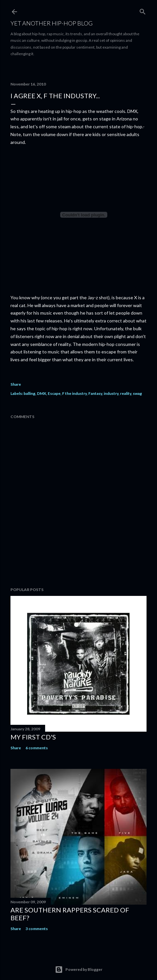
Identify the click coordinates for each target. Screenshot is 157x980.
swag (137, 393)
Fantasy (95, 393)
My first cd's (33, 737)
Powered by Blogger (79, 970)
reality (126, 393)
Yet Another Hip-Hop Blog (52, 23)
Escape (54, 393)
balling (29, 393)
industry (111, 393)
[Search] (143, 10)
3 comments (37, 929)
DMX (42, 393)
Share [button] (16, 384)
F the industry (74, 393)
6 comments (37, 748)
